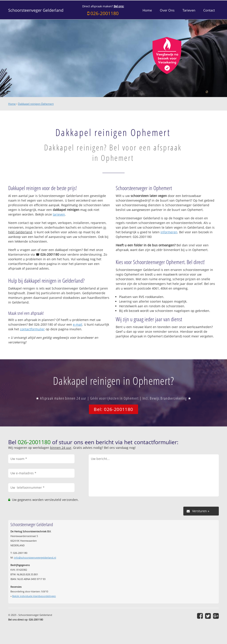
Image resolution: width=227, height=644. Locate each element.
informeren (169, 232)
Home (12, 104)
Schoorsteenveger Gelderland (36, 10)
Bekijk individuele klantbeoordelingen (34, 596)
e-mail (78, 324)
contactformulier (32, 329)
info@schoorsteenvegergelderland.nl (35, 557)
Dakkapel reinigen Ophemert (36, 104)
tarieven (59, 214)
